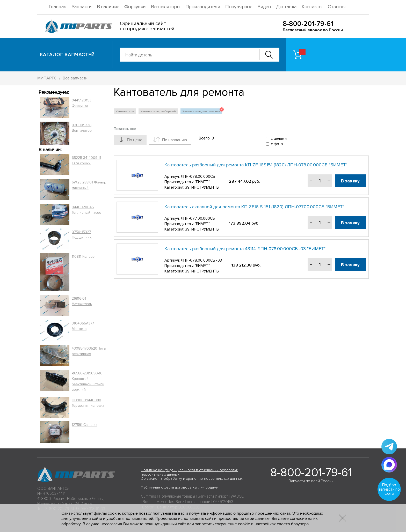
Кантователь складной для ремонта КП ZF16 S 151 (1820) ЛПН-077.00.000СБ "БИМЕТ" (254, 207)
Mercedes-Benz (170, 502)
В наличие (108, 7)
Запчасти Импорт (213, 496)
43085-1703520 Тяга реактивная (89, 351)
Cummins (148, 496)
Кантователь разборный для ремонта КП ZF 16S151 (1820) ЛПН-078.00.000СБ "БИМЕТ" (256, 165)
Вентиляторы (166, 7)
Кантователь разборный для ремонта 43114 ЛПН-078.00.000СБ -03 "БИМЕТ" (245, 249)
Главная (58, 7)
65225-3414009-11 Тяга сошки (86, 160)
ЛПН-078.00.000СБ (198, 176)
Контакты (312, 7)
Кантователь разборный (158, 111)
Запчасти (82, 7)
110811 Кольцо (83, 257)
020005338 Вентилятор (82, 128)
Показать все (125, 129)
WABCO (238, 496)
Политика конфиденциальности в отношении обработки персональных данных (190, 472)
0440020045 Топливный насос (86, 210)
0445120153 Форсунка (82, 103)
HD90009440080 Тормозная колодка (88, 403)
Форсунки (135, 7)
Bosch (148, 502)
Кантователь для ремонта (202, 111)
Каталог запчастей (67, 55)
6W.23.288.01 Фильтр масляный (89, 185)
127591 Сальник (85, 425)
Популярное (239, 7)
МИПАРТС (47, 78)
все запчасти (199, 502)
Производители (203, 7)
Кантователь (125, 111)
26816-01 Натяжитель (82, 301)
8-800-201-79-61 (308, 24)
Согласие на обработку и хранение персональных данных (192, 479)
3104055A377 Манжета (83, 326)
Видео (264, 7)
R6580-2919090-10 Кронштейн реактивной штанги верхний (88, 381)
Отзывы (337, 7)
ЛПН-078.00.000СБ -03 (201, 260)
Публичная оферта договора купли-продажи (180, 487)
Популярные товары (177, 496)
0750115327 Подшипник (82, 235)
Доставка (286, 7)
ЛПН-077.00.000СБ (198, 218)
